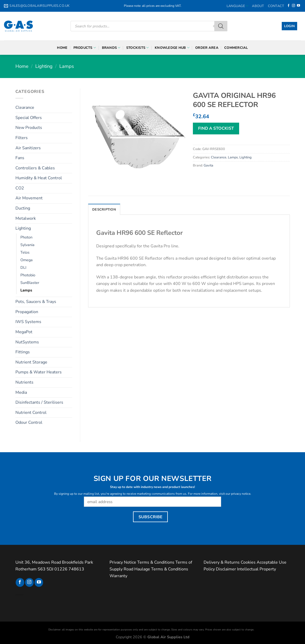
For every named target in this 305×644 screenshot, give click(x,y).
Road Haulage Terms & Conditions (156, 569)
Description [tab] (104, 210)
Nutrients (24, 382)
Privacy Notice (123, 562)
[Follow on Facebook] (289, 6)
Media (21, 392)
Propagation (27, 312)
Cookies (248, 562)
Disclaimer (226, 569)
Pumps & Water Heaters (39, 372)
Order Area (207, 48)
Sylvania (27, 245)
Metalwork (26, 218)
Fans (20, 158)
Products (85, 48)
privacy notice (241, 494)
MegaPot (24, 332)
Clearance (25, 108)
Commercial (236, 48)
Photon (26, 237)
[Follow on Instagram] (294, 6)
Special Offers (29, 118)
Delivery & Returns (222, 562)
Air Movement (29, 198)
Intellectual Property (257, 569)
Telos (25, 252)
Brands (111, 48)
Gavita (208, 165)
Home (62, 48)
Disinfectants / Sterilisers (39, 402)
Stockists (138, 48)
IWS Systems (28, 322)
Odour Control (29, 422)
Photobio (28, 275)
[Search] (221, 26)
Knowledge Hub (172, 48)
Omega (27, 260)
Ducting (23, 208)
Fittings (23, 352)
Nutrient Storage (31, 362)
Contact (276, 6)
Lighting (44, 66)
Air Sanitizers (28, 148)
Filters (22, 138)
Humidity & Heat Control (39, 178)
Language (238, 6)
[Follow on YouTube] (298, 6)
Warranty (118, 576)
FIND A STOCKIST (216, 128)
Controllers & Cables (35, 168)
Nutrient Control (31, 413)
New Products (29, 128)
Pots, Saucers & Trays (36, 302)
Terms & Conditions (156, 562)
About (258, 6)
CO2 (20, 188)
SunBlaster (30, 283)
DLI (23, 267)
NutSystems (27, 342)
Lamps (67, 66)
